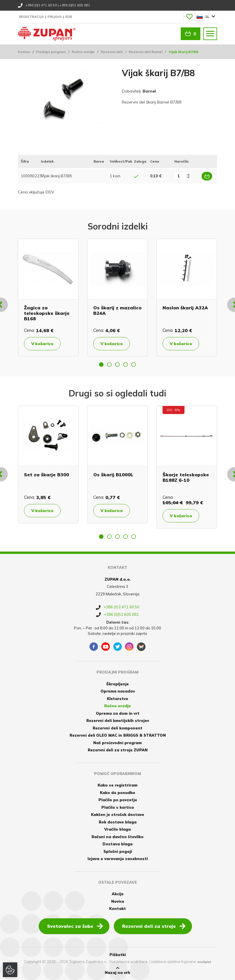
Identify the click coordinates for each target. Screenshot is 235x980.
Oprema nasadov (118, 691)
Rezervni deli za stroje (154, 926)
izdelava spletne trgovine (174, 962)
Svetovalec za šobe (75, 926)
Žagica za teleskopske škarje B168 (47, 313)
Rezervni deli (112, 52)
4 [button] (126, 364)
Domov (24, 52)
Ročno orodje (83, 52)
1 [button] (101, 364)
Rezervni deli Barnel (146, 52)
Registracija (32, 17)
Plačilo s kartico (118, 807)
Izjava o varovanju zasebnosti (118, 859)
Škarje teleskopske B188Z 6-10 (186, 477)
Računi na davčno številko (117, 837)
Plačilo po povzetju (118, 800)
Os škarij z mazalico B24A (117, 310)
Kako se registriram (117, 785)
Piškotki (118, 955)
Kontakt (117, 908)
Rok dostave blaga (118, 822)
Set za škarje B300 (46, 475)
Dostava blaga (117, 844)
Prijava (55, 17)
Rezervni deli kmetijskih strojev (118, 721)
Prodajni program (51, 52)
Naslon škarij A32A (185, 308)
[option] (48, 298)
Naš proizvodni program (117, 743)
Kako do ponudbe (117, 793)
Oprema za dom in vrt (118, 713)
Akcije (118, 894)
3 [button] (117, 364)
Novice (118, 901)
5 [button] (134, 364)
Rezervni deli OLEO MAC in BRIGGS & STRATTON (118, 735)
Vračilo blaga (117, 829)
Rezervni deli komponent (117, 728)
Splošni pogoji (118, 851)
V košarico (42, 344)
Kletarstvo (117, 699)
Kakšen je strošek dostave (117, 815)
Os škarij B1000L (113, 475)
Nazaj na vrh (117, 970)
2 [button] (109, 364)
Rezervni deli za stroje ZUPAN (118, 750)
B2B (69, 17)
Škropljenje (117, 684)
